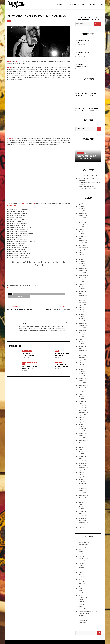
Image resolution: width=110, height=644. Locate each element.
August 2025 (82, 222)
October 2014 (82, 520)
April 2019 (81, 397)
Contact (93, 4)
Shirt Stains (82, 604)
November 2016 (83, 463)
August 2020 (82, 360)
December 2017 (83, 433)
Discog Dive (82, 554)
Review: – (87, 187)
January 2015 (82, 513)
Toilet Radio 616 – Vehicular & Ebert (88, 189)
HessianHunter (17, 21)
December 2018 (83, 406)
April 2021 (81, 342)
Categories (60, 4)
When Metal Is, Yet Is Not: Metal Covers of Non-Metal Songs (30, 368)
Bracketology (82, 547)
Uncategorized (83, 618)
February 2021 (83, 346)
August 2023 (82, 277)
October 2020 (82, 355)
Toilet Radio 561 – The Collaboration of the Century (61, 367)
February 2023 (83, 291)
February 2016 (83, 484)
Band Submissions (84, 542)
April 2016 (81, 479)
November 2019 (83, 381)
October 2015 (82, 493)
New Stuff (81, 577)
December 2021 (83, 323)
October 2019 (82, 383)
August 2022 (82, 305)
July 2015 (81, 500)
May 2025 (81, 229)
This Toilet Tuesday (84, 613)
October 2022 (82, 300)
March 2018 (82, 426)
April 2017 (81, 452)
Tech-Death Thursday (85, 609)
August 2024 (82, 250)
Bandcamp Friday (83, 545)
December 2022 (83, 296)
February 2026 (83, 209)
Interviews (81, 565)
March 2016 (82, 481)
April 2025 (81, 232)
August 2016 (82, 470)
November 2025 (83, 216)
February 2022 (83, 319)
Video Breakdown (83, 620)
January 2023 (82, 293)
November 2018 (83, 408)
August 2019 (82, 387)
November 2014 (83, 518)
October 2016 (82, 465)
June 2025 (81, 227)
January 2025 (82, 238)
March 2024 (82, 261)
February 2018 (83, 429)
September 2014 (83, 523)
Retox (9, 67)
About (85, 4)
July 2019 (81, 390)
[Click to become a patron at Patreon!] (39, 275)
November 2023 (83, 271)
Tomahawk (20, 296)
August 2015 (82, 497)
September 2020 (83, 358)
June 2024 (81, 254)
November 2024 (83, 243)
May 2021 (81, 339)
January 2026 (82, 211)
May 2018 (81, 422)
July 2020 (81, 362)
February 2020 (83, 374)
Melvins (52, 294)
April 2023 (81, 287)
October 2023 (82, 273)
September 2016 (83, 468)
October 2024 (82, 245)
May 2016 (81, 477)
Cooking (81, 552)
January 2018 (82, 431)
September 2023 (83, 275)
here (23, 203)
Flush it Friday (82, 561)
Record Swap (82, 591)
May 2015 (81, 504)
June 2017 (81, 447)
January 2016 (82, 486)
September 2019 (83, 385)
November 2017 (83, 436)
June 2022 (81, 309)
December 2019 (83, 378)
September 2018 (83, 413)
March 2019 (82, 399)
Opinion (81, 586)
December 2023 (83, 268)
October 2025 (82, 218)
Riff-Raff (81, 602)
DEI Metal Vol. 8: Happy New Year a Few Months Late (80, 110)
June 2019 (81, 392)
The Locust (12, 296)
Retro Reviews (83, 593)
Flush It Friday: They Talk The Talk (88, 176)
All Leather (17, 294)
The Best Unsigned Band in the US (88, 611)
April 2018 (81, 424)
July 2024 (81, 252)
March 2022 (82, 316)
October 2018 (82, 410)
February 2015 (83, 511)
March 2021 (82, 344)
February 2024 (83, 264)
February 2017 (83, 456)
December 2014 (83, 516)
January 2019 (82, 404)
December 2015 (83, 488)
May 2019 (81, 394)
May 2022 (81, 312)
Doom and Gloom (83, 558)
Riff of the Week (83, 597)
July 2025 (81, 225)
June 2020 (81, 365)
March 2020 (82, 371)
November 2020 (83, 353)
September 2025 (83, 220)
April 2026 (81, 204)
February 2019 (83, 401)
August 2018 (82, 415)
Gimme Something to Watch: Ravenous (20, 309)
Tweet (9, 288)
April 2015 (81, 507)
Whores (27, 296)
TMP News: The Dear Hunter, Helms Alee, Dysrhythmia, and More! (29, 355)
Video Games (82, 623)
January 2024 (82, 266)
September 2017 (83, 440)
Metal (57, 351)
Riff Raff (81, 600)
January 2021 (82, 348)
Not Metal (30, 362)
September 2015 (83, 495)
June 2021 (81, 337)
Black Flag (25, 294)
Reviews (81, 595)
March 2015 (82, 509)
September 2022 (83, 303)
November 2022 (83, 298)
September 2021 (83, 330)
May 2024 (81, 257)
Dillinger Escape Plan (42, 294)
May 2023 (81, 284)
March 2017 (82, 454)
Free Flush (81, 563)
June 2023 (81, 282)
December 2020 (83, 351)
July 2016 (81, 472)
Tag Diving (81, 607)
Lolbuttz (81, 570)
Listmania (81, 568)
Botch (32, 294)
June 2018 (81, 420)
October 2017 (82, 438)
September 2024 (83, 248)
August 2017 (82, 442)
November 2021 (83, 325)
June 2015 (81, 502)
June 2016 (81, 475)
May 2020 (81, 367)
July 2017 (81, 445)
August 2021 (82, 332)
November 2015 (83, 491)
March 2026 (82, 206)
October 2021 (82, 328)
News (9, 21)
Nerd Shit (81, 574)
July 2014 (81, 527)
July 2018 (81, 417)
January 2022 (82, 321)
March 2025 (82, 234)
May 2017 (81, 449)
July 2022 (81, 307)
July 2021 (81, 335)
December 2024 (83, 241)
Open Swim (29, 351)
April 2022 (81, 314)
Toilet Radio (58, 362)
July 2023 (81, 280)
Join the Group (73, 4)
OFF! (58, 294)
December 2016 (83, 461)
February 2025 (83, 236)
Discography (82, 556)
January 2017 (82, 458)
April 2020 (81, 369)
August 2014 (82, 525)
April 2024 (81, 259)
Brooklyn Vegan (12, 205)
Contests (81, 549)
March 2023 (82, 289)
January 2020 (82, 376)
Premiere (81, 588)
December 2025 (83, 213)
